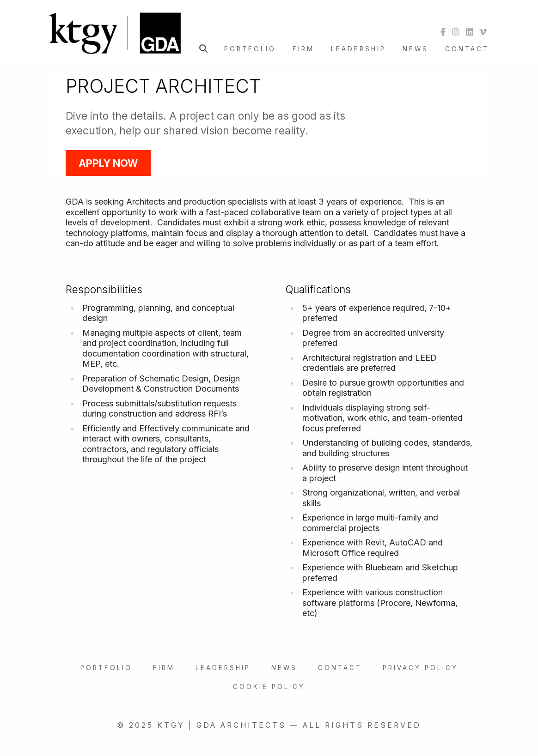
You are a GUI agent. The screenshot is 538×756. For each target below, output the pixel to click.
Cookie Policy (269, 687)
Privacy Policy (420, 668)
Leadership (358, 49)
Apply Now (108, 163)
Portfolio (250, 49)
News (416, 49)
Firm (303, 49)
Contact (467, 49)
